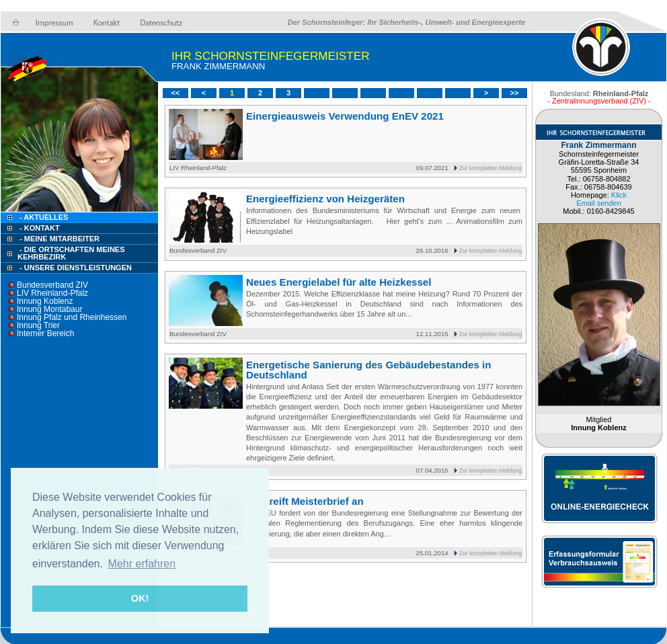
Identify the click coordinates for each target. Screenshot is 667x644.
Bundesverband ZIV (52, 285)
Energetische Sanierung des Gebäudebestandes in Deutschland (368, 370)
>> (515, 93)
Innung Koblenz (45, 301)
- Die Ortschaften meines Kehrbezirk (71, 253)
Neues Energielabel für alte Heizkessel (339, 282)
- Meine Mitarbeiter (60, 239)
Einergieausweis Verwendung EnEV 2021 (345, 116)
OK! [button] (140, 598)
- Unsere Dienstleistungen (76, 268)
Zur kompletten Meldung (491, 168)
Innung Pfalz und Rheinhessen (72, 317)
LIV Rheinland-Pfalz (52, 293)
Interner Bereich (45, 333)
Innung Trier (38, 325)
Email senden (599, 203)
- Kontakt (39, 228)
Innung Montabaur (49, 309)
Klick (619, 195)
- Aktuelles (43, 217)
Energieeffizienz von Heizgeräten (325, 199)
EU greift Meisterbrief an (305, 501)
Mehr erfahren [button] (142, 564)
